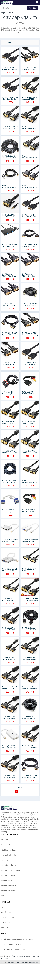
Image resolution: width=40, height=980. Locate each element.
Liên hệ (3, 896)
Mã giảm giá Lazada (8, 885)
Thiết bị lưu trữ (6, 922)
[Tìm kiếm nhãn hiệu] (14, 8)
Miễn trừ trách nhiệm (8, 855)
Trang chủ (3, 13)
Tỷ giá (13, 956)
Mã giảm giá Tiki (7, 880)
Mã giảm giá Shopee (8, 891)
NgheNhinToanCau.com (16, 962)
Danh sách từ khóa (8, 875)
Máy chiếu (4, 927)
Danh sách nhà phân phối (10, 870)
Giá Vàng (32, 956)
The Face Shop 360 (22, 956)
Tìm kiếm (33, 8)
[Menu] (37, 2)
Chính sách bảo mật (8, 845)
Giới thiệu (4, 840)
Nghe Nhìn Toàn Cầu (32, 962)
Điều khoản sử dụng (8, 850)
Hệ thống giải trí (7, 912)
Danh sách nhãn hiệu (8, 865)
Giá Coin (6, 958)
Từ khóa (11, 13)
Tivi (2, 907)
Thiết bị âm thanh (7, 917)
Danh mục (4, 860)
